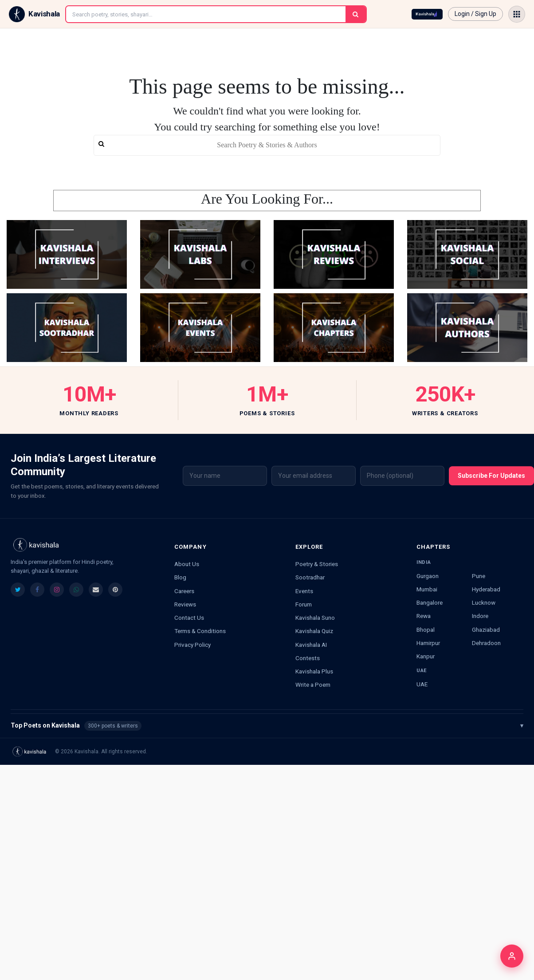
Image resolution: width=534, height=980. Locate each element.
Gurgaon (428, 576)
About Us (187, 564)
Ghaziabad (486, 630)
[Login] (512, 956)
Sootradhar (310, 577)
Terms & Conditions (200, 631)
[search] (267, 145)
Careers (184, 591)
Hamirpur (428, 643)
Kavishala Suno (315, 618)
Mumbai (427, 589)
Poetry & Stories (317, 564)
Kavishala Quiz (314, 631)
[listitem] (18, 590)
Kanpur (426, 656)
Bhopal (426, 630)
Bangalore (430, 602)
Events (304, 591)
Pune (479, 576)
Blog (180, 577)
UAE (422, 684)
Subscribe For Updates (491, 476)
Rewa (424, 616)
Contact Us (189, 618)
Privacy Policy (192, 645)
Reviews (185, 604)
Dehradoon (486, 643)
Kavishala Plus (314, 671)
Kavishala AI (311, 645)
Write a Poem (313, 685)
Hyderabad (486, 589)
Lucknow (484, 602)
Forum (304, 604)
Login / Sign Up (475, 14)
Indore (480, 616)
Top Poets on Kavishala (267, 726)
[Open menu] (517, 14)
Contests (308, 658)
